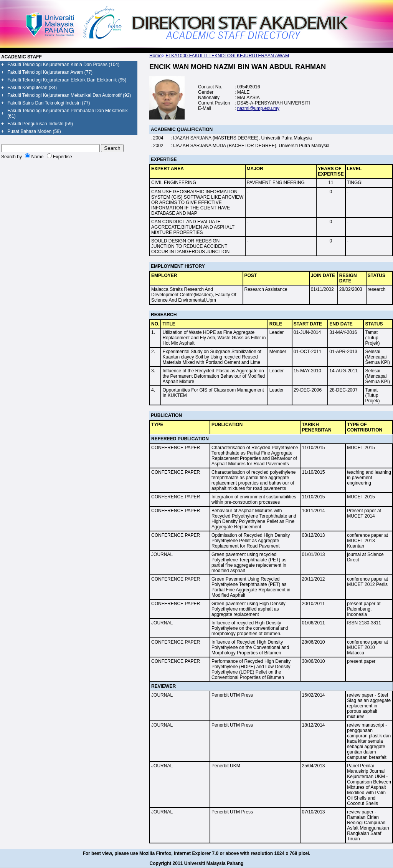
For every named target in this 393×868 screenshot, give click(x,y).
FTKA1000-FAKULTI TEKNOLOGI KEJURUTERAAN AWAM (227, 56)
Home (155, 56)
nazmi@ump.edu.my (258, 108)
